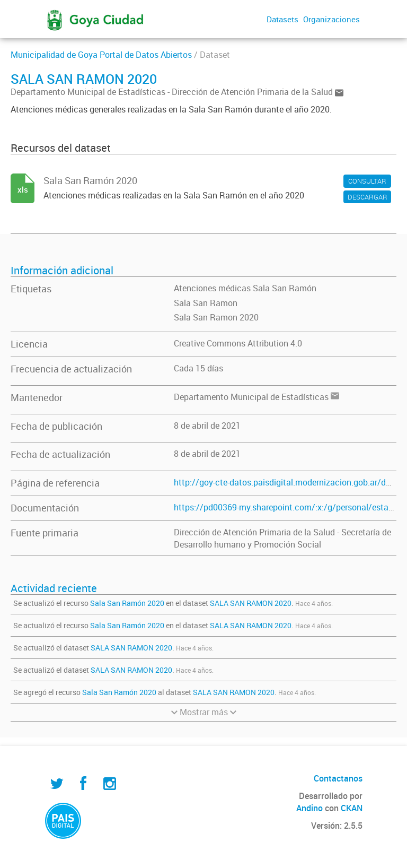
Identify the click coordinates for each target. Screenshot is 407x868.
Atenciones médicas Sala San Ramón (245, 288)
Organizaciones (331, 19)
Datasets (282, 19)
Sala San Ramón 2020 (127, 603)
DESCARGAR (368, 197)
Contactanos (338, 778)
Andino (309, 808)
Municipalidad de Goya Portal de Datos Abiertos (101, 55)
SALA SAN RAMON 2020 (251, 603)
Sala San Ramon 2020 (216, 317)
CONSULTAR (367, 181)
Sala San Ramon (206, 303)
